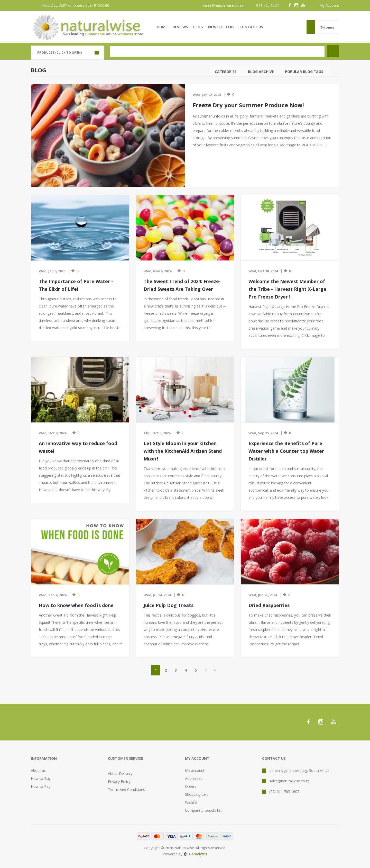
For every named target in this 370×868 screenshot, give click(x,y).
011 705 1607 (267, 5)
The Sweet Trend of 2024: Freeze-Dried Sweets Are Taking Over (182, 285)
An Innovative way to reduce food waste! (78, 447)
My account (195, 770)
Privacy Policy (119, 781)
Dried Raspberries (269, 605)
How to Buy (41, 778)
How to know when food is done (76, 605)
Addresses (194, 778)
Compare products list (203, 810)
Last (215, 670)
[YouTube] (303, 5)
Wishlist (191, 802)
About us (38, 770)
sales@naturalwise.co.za (223, 5)
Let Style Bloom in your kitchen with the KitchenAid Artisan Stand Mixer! (183, 451)
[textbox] (217, 51)
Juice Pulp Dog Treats (169, 605)
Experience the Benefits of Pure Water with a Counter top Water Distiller (286, 451)
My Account (329, 5)
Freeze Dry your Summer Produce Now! (248, 105)
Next (206, 670)
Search (334, 71)
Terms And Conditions (126, 789)
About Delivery (120, 774)
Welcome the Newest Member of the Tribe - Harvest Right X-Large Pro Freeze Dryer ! (287, 289)
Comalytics (196, 854)
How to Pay (41, 786)
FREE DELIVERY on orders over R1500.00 (75, 5)
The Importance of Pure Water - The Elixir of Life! (76, 285)
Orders (191, 786)
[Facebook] (290, 5)
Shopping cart (196, 794)
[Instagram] (297, 5)
